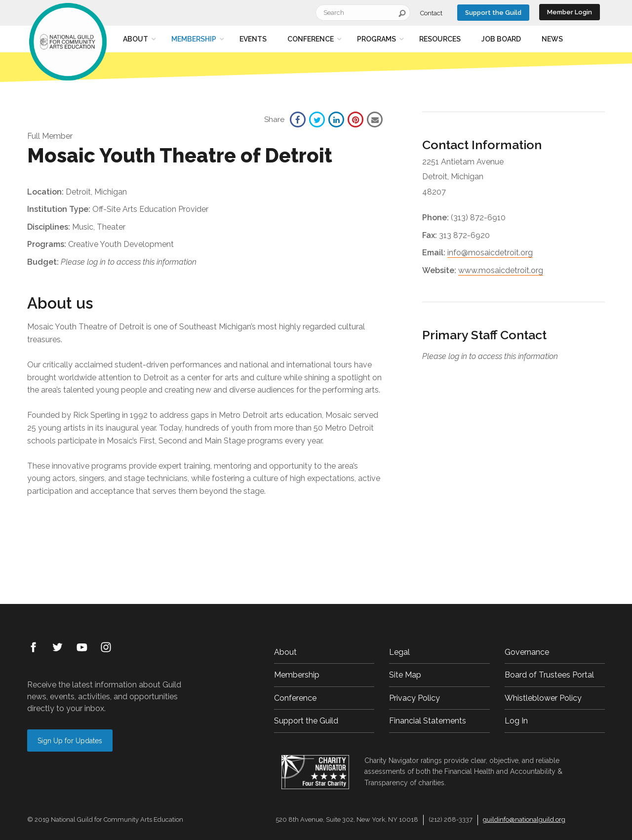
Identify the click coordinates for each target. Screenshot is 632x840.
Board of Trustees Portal (549, 675)
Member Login (570, 12)
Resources (440, 39)
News (552, 39)
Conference (311, 39)
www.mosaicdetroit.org (501, 270)
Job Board (501, 39)
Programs (376, 39)
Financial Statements (428, 721)
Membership (194, 39)
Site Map (405, 675)
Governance (527, 652)
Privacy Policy (415, 698)
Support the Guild (493, 13)
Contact (431, 13)
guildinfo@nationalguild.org (524, 820)
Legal (399, 652)
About (136, 39)
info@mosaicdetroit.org (490, 253)
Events (253, 39)
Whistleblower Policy (543, 698)
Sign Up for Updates (70, 741)
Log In (516, 721)
